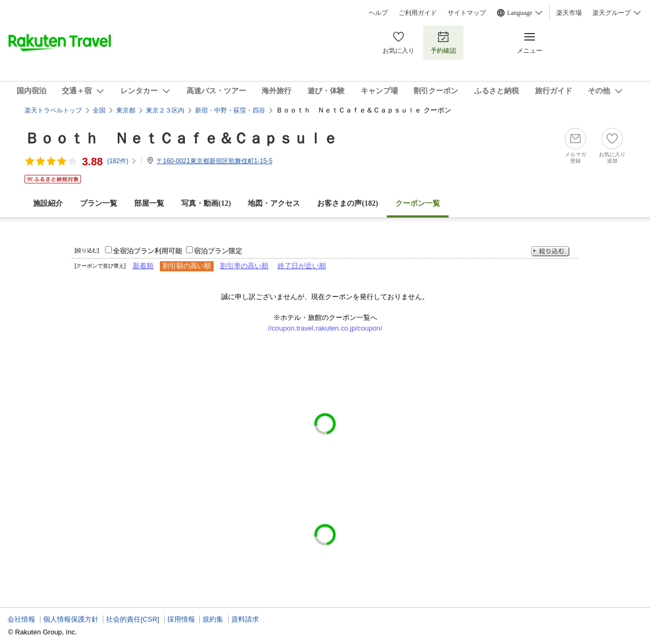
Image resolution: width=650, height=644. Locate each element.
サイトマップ (467, 13)
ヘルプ (378, 13)
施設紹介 (48, 203)
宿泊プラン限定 (218, 251)
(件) (122, 161)
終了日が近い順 (302, 266)
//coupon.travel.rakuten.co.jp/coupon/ (325, 328)
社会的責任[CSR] (133, 619)
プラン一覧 (99, 203)
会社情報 (21, 619)
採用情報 (181, 619)
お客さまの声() (347, 203)
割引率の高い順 (244, 266)
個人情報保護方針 (71, 619)
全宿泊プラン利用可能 (148, 251)
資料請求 (245, 619)
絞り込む (550, 251)
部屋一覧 (149, 203)
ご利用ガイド (418, 13)
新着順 (143, 266)
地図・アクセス (274, 203)
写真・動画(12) (206, 203)
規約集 (213, 619)
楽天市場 (569, 13)
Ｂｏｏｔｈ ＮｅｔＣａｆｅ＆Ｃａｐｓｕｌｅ (181, 138)
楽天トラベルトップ (53, 110)
